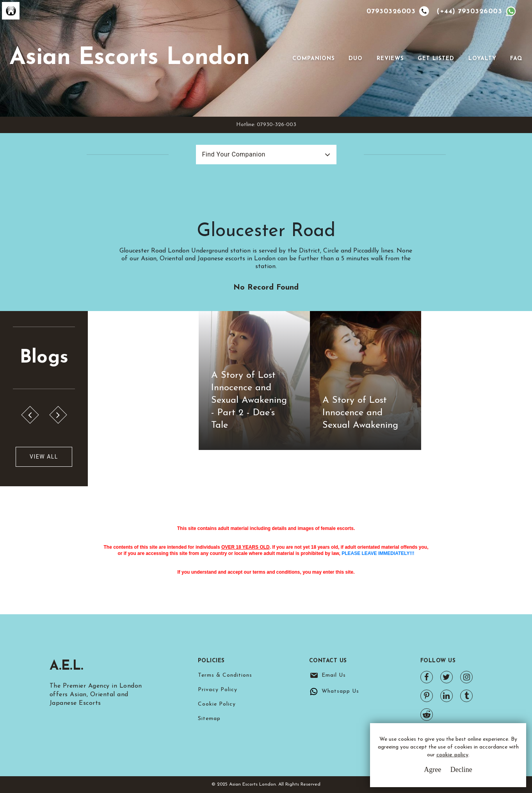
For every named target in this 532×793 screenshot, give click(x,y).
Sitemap (209, 719)
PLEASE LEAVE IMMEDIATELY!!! (378, 553)
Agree (432, 770)
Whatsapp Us (340, 691)
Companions (314, 59)
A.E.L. (68, 666)
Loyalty (482, 59)
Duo (356, 59)
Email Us (334, 675)
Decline (461, 770)
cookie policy (452, 755)
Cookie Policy (217, 704)
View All (44, 457)
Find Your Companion (234, 154)
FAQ (516, 59)
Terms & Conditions (225, 675)
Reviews (390, 59)
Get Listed (436, 59)
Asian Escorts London (130, 58)
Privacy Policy (218, 690)
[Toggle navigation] (281, 59)
